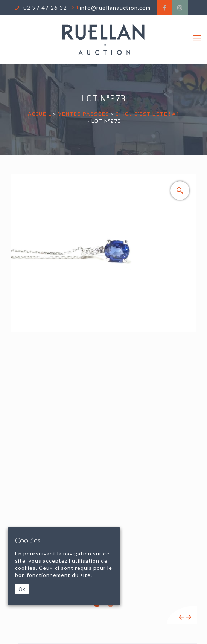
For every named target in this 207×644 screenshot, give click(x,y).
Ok (22, 589)
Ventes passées (84, 114)
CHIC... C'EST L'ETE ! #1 (147, 114)
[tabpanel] (104, 399)
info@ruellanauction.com (115, 8)
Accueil (40, 114)
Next (189, 617)
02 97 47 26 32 (44, 8)
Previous (181, 617)
